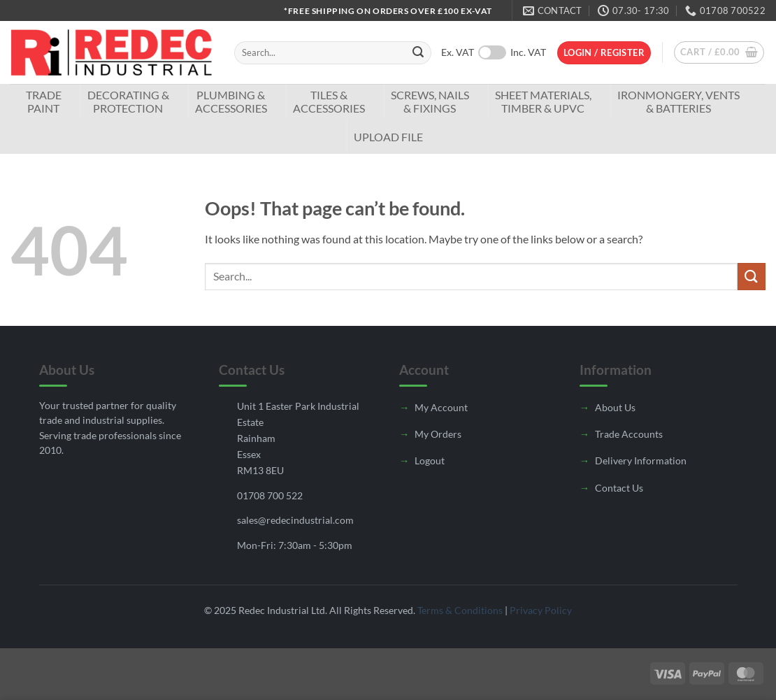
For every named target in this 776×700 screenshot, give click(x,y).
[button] (604, 53)
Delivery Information (641, 460)
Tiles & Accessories (329, 101)
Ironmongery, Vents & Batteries (678, 101)
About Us (615, 407)
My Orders (438, 434)
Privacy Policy (541, 610)
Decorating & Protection (128, 101)
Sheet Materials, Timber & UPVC (543, 101)
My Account (441, 407)
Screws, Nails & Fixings (430, 101)
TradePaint (44, 101)
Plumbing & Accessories (231, 101)
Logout (430, 460)
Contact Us (619, 488)
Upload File (388, 137)
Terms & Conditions (460, 610)
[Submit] (418, 53)
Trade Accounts (629, 434)
